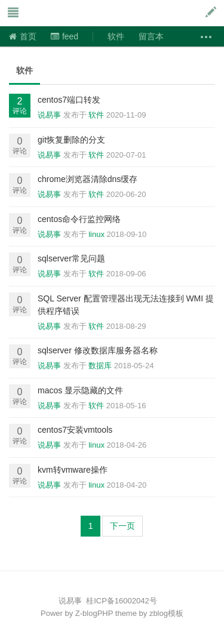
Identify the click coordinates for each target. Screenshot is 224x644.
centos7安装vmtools (75, 430)
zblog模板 (166, 613)
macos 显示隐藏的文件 (80, 390)
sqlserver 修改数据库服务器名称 (98, 350)
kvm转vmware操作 (73, 470)
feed (65, 36)
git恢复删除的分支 (71, 140)
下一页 (122, 526)
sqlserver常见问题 (71, 258)
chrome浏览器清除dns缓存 (88, 179)
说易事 (68, 13)
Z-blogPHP (94, 613)
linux (96, 234)
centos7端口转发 (69, 100)
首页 (23, 36)
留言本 (151, 36)
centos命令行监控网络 (79, 219)
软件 (116, 36)
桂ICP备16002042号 (122, 601)
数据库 (100, 366)
